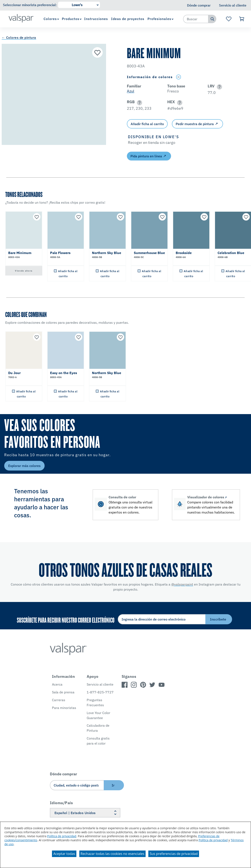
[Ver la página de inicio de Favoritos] (229, 19)
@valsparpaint (182, 584)
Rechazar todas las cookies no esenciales (112, 854)
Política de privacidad (62, 836)
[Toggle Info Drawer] (178, 77)
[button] (219, 87)
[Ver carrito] (242, 19)
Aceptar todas (64, 854)
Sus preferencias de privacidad (174, 854)
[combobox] (196, 19)
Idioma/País (61, 803)
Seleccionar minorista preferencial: (30, 5)
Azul (131, 91)
